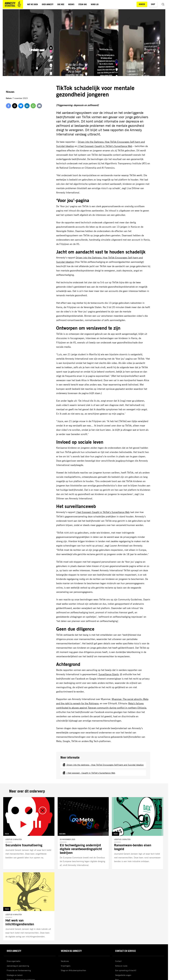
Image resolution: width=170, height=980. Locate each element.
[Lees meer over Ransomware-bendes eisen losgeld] (138, 833)
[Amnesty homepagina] (13, 4)
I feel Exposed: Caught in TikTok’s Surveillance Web (103, 512)
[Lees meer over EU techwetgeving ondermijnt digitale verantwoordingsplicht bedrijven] (83, 833)
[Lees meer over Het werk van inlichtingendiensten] (29, 906)
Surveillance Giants (110, 674)
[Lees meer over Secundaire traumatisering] (29, 833)
